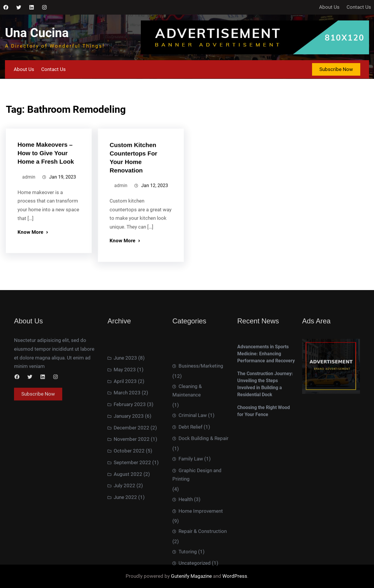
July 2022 (124, 559)
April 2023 (125, 455)
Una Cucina (37, 33)
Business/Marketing (201, 468)
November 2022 (132, 513)
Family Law (191, 561)
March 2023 (127, 466)
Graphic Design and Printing (197, 577)
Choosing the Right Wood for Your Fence (264, 448)
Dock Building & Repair (204, 541)
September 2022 (132, 536)
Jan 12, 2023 (155, 205)
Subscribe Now (336, 69)
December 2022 (131, 502)
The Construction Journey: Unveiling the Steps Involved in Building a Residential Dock (265, 421)
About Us (329, 7)
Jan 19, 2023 (63, 195)
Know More (30, 250)
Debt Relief (191, 529)
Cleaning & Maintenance (187, 493)
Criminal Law (193, 517)
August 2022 (128, 548)
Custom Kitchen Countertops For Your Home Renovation (133, 177)
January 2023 (129, 490)
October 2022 (129, 525)
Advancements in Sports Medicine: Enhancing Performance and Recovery (266, 391)
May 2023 (125, 443)
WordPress (235, 576)
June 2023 (125, 432)
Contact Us (359, 7)
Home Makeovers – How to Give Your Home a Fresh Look (46, 171)
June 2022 (125, 571)
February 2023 (130, 478)
